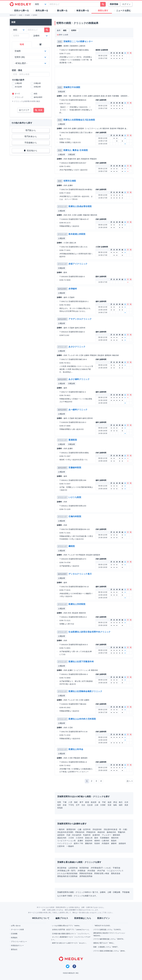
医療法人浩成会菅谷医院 (80, 206)
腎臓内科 (122, 832)
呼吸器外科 (91, 832)
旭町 (76, 802)
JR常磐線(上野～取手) (66, 871)
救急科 (114, 841)
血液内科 (96, 835)
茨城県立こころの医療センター (78, 41)
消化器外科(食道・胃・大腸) (115, 829)
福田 (121, 805)
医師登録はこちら (83, 918)
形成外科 (89, 841)
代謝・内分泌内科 (74, 835)
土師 (96, 805)
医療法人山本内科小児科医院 (82, 719)
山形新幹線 (73, 868)
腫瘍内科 (89, 843)
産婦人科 (89, 838)
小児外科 (79, 838)
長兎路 (60, 808)
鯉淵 (87, 802)
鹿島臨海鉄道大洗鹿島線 (67, 876)
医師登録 (114, 4)
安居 (110, 805)
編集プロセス (62, 918)
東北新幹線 (62, 868)
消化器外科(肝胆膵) (65, 832)
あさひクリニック (77, 347)
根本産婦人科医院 (77, 234)
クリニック (62, 206)
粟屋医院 (73, 440)
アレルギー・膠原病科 (111, 835)
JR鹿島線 (82, 871)
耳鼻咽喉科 (105, 838)
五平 (78, 805)
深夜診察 (61, 92)
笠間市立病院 (70, 181)
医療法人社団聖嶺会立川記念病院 (79, 120)
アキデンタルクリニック (80, 319)
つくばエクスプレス (115, 871)
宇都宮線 (116, 868)
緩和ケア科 (78, 843)
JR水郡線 (91, 871)
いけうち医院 (75, 497)
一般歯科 (70, 846)
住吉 (83, 805)
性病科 (97, 843)
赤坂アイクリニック (78, 264)
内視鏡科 (106, 843)
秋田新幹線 (84, 868)
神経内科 (101, 832)
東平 (81, 802)
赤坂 (65, 805)
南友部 (94, 802)
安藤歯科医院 (75, 468)
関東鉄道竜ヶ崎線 (102, 873)
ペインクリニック (65, 843)
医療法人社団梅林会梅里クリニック (85, 691)
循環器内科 (71, 829)
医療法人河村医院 (77, 604)
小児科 (71, 838)
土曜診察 (61, 124)
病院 (60, 42)
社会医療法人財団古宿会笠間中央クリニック (90, 632)
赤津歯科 (73, 289)
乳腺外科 (87, 835)
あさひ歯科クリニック (79, 379)
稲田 (59, 805)
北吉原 (90, 805)
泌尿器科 (61, 835)
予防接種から (31, 143)
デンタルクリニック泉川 (80, 574)
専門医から (31, 130)
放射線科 (122, 843)
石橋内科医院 (75, 516)
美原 (126, 805)
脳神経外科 (111, 832)
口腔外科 (61, 846)
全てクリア (24, 110)
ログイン (126, 4)
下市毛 (71, 805)
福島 (115, 805)
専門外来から (31, 137)
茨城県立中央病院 (72, 87)
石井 (126, 802)
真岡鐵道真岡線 (86, 876)
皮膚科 (80, 841)
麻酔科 (114, 843)
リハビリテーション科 (67, 841)
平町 (104, 802)
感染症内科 (62, 838)
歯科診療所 (62, 289)
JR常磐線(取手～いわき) (101, 868)
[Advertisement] (95, 75)
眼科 (96, 838)
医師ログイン (104, 918)
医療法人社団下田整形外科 (81, 662)
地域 (22, 44)
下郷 (65, 802)
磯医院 (72, 546)
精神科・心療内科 (102, 841)
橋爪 (121, 802)
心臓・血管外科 (84, 829)
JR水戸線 (101, 871)
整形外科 (115, 838)
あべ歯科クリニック (78, 410)
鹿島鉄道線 (116, 873)
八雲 (70, 802)
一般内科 (61, 829)
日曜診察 (72, 155)
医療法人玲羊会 (76, 749)
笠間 (59, 802)
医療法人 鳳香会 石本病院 (76, 150)
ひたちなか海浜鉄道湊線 (67, 873)
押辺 (115, 802)
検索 (39, 110)
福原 (110, 802)
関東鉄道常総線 (86, 873)
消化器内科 (97, 829)
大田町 (103, 805)
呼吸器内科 (80, 832)
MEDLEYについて (41, 918)
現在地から (31, 151)
